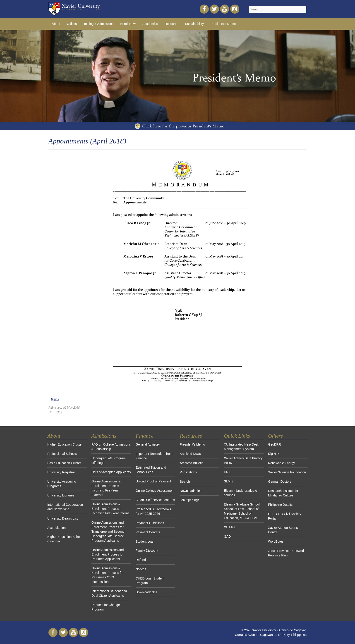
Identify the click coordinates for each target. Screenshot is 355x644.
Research (171, 24)
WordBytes (276, 541)
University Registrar (61, 472)
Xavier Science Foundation (287, 472)
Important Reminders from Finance (154, 456)
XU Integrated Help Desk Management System (241, 447)
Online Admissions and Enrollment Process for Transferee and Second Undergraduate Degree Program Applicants (108, 532)
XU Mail (229, 527)
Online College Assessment (155, 491)
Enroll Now (128, 24)
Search (185, 482)
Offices (72, 24)
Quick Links (237, 436)
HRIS (228, 472)
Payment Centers (148, 532)
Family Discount (147, 551)
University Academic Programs (62, 484)
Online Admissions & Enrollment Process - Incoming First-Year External (106, 488)
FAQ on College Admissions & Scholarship (111, 447)
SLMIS (229, 481)
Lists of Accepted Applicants (111, 472)
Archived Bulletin (192, 463)
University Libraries (61, 495)
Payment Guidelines (150, 523)
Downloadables (146, 592)
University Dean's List (62, 518)
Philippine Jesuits (280, 505)
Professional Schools (62, 454)
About (56, 24)
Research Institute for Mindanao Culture (283, 493)
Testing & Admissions (98, 24)
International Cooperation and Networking (65, 507)
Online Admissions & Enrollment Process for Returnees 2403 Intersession (108, 575)
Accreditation (56, 528)
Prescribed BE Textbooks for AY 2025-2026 (153, 511)
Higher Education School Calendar (65, 539)
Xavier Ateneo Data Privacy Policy (243, 460)
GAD (227, 537)
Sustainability (194, 24)
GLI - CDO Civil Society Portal (285, 516)
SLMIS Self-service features (155, 500)
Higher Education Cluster (65, 444)
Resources (191, 436)
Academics (150, 24)
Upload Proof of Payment (153, 481)
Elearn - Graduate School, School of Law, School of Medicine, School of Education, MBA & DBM (242, 511)
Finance (145, 436)
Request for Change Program (106, 607)
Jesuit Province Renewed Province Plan (286, 553)
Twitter (55, 400)
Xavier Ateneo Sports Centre (283, 530)
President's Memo (223, 24)
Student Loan (145, 541)
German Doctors (280, 482)
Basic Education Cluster (64, 463)
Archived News (190, 454)
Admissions (104, 436)
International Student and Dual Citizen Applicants (109, 593)
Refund (141, 560)
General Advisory (148, 444)
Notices (141, 569)
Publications (188, 472)
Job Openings (189, 500)
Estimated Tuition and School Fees (151, 470)
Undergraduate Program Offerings (109, 460)
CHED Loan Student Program (150, 581)
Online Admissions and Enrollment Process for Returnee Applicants (108, 554)
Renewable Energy (281, 463)
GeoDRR (275, 444)
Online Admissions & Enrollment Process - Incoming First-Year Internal (111, 509)
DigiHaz (274, 454)
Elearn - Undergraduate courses (240, 493)
